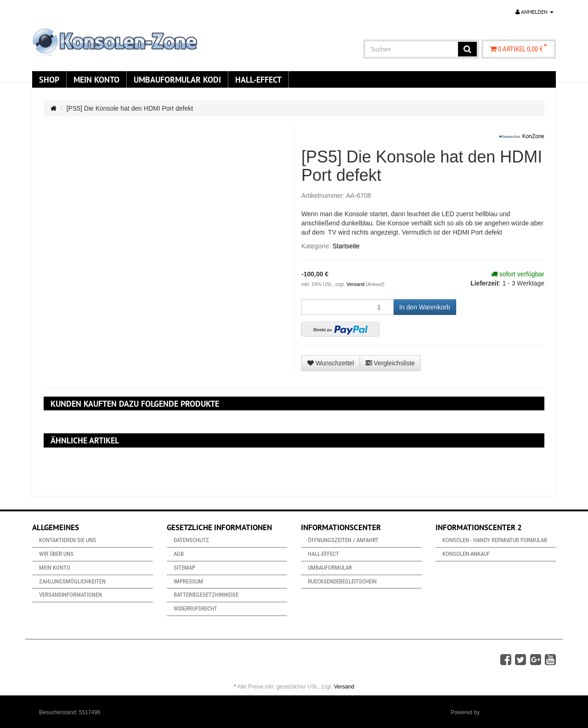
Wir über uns (56, 554)
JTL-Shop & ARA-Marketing (515, 712)
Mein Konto (96, 79)
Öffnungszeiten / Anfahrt (343, 540)
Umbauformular (330, 568)
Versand (356, 284)
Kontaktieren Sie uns (68, 540)
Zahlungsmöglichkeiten (72, 581)
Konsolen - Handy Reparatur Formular (495, 540)
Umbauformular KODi (177, 79)
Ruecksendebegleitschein (342, 581)
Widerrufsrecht (195, 608)
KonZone (521, 137)
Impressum (188, 581)
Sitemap (184, 568)
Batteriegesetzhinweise (206, 595)
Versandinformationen (71, 595)
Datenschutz (191, 540)
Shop (49, 79)
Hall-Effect (258, 79)
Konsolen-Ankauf (466, 554)
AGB (179, 554)
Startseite (346, 246)
